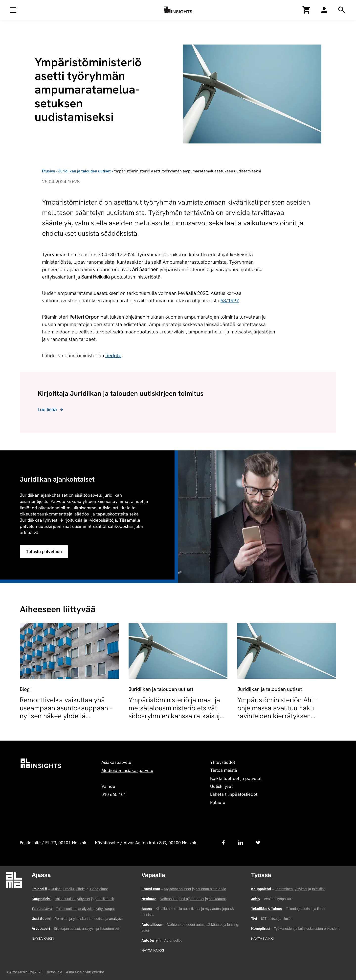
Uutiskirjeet (221, 786)
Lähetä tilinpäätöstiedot (234, 794)
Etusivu (49, 171)
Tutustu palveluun (44, 551)
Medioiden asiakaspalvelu (127, 770)
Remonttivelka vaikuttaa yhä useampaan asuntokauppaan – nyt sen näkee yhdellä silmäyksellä (66, 712)
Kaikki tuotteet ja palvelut (236, 778)
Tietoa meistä (224, 770)
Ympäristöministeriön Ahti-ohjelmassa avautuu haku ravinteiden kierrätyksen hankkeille (277, 712)
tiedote (113, 355)
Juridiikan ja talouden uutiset (84, 171)
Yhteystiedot (223, 762)
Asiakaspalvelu (116, 762)
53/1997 (230, 301)
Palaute (218, 802)
